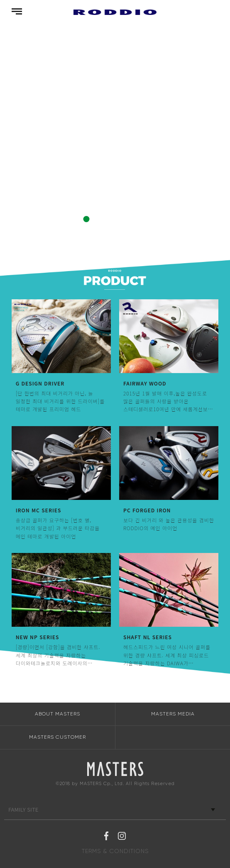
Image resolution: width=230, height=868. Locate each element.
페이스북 (106, 837)
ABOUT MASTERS (57, 714)
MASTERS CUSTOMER (57, 737)
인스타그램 (122, 837)
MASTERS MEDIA (173, 714)
